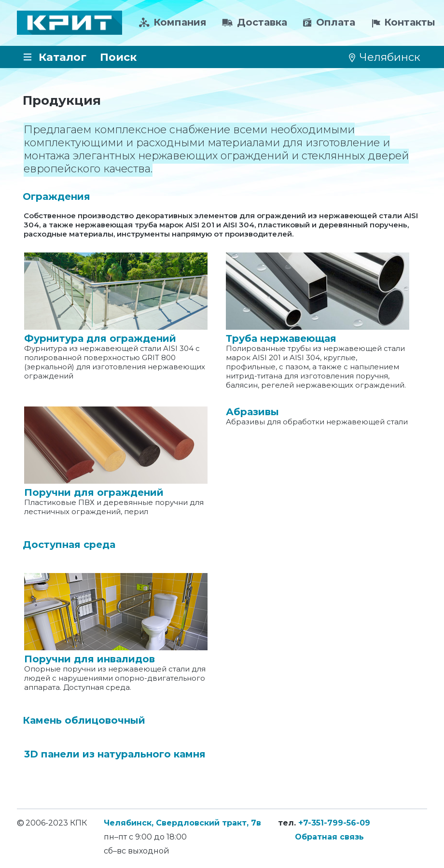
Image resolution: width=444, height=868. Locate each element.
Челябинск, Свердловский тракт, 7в (182, 823)
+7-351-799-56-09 (334, 823)
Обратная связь (329, 837)
